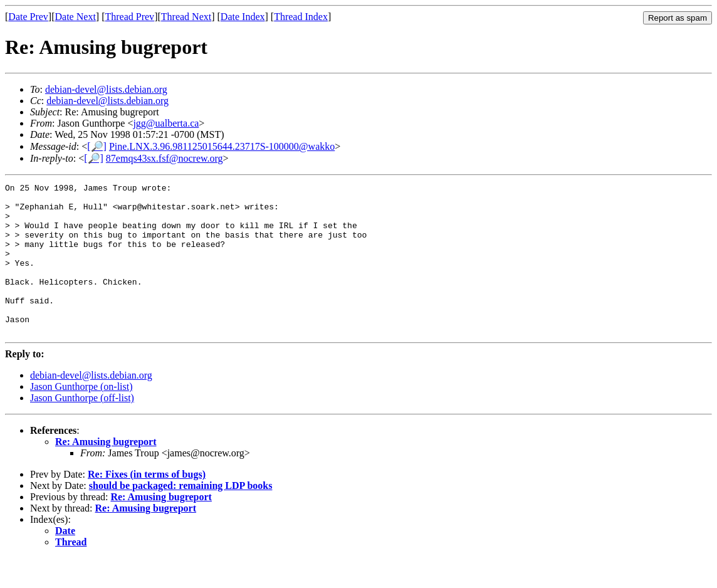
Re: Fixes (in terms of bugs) (147, 504)
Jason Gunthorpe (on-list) (81, 417)
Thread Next (186, 17)
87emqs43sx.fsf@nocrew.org (165, 158)
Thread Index (301, 17)
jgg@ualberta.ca (166, 123)
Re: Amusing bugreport (106, 472)
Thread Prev (129, 17)
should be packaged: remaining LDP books (181, 516)
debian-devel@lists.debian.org (106, 89)
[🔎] (97, 146)
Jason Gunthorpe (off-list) (82, 428)
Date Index (243, 17)
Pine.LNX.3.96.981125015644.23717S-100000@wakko (222, 146)
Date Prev (28, 17)
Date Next (76, 17)
